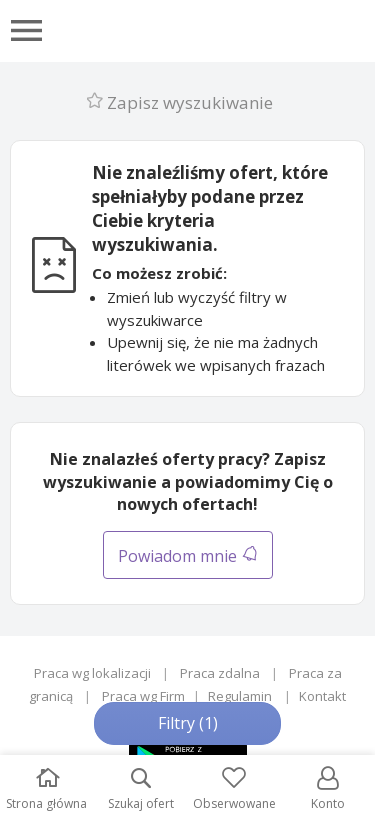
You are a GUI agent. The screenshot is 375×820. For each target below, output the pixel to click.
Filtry (188, 723)
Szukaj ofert (141, 789)
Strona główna (46, 789)
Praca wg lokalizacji (92, 673)
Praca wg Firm (143, 696)
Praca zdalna (220, 673)
